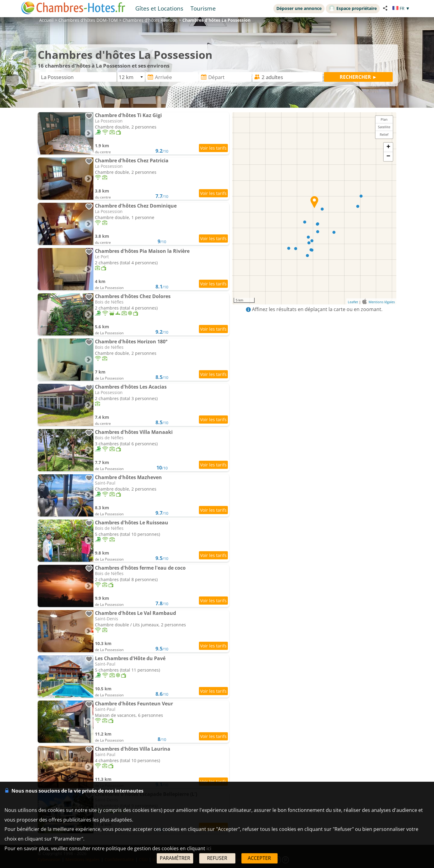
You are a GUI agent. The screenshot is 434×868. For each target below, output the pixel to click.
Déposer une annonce (299, 8)
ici (209, 848)
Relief (384, 134)
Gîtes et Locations (159, 8)
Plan (384, 119)
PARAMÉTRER (175, 858)
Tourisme (203, 8)
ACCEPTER (259, 858)
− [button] (388, 157)
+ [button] (388, 147)
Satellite (384, 127)
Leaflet (353, 302)
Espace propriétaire (353, 8)
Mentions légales (382, 302)
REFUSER (217, 858)
